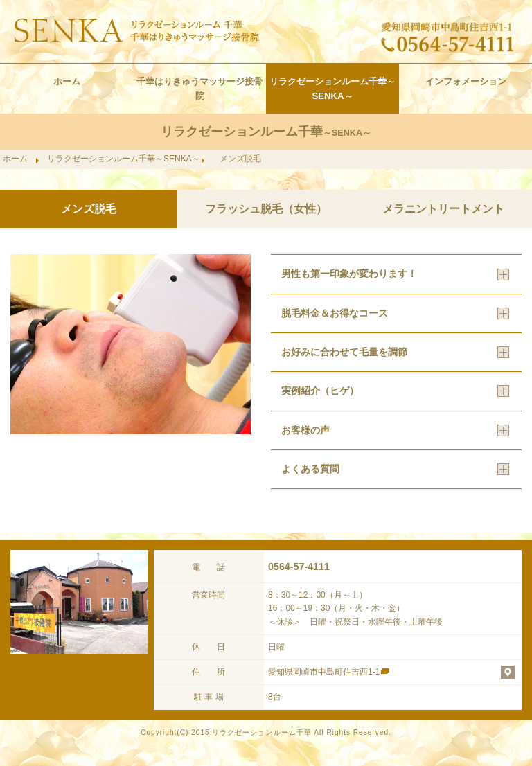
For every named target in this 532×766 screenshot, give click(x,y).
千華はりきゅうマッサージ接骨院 (199, 89)
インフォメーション (466, 81)
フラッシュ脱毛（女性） (266, 209)
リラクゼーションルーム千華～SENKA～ (332, 89)
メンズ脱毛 (89, 209)
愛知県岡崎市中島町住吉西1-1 (324, 672)
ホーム (67, 81)
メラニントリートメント (443, 209)
